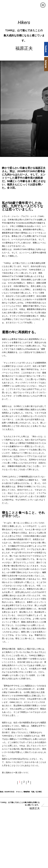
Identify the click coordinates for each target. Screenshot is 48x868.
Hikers (24, 23)
